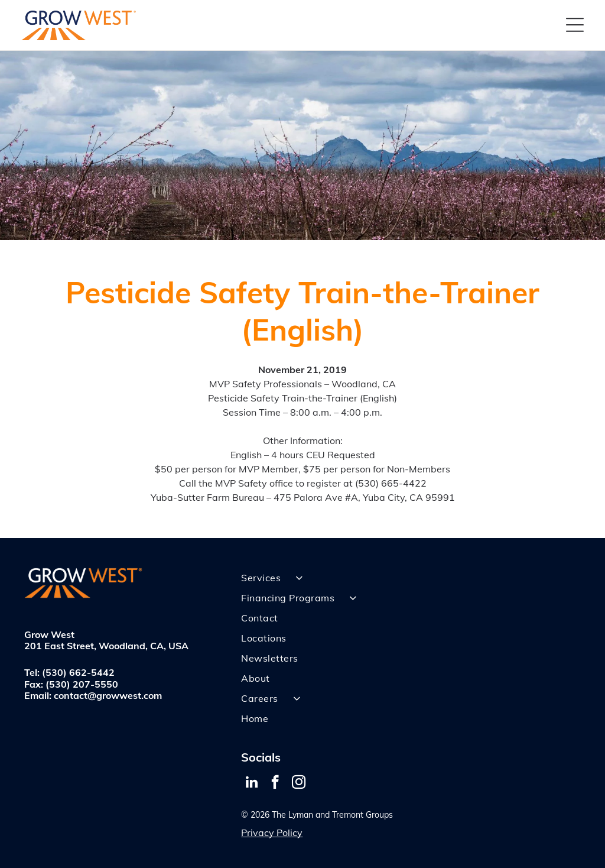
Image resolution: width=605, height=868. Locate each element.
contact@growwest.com (108, 695)
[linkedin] (251, 783)
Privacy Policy (272, 833)
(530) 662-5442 (78, 672)
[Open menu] (575, 25)
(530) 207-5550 (82, 684)
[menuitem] (411, 578)
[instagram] (299, 783)
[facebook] (275, 783)
